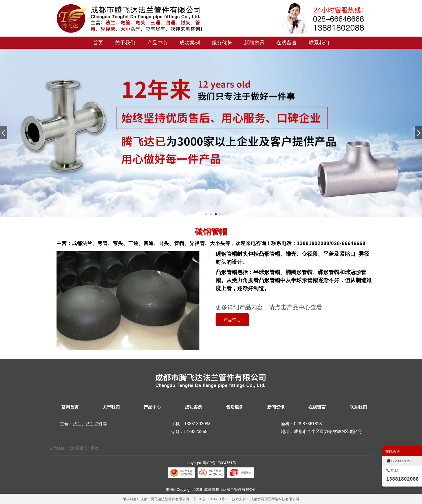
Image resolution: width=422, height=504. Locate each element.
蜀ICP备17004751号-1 (210, 499)
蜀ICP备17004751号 (219, 463)
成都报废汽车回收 (83, 448)
